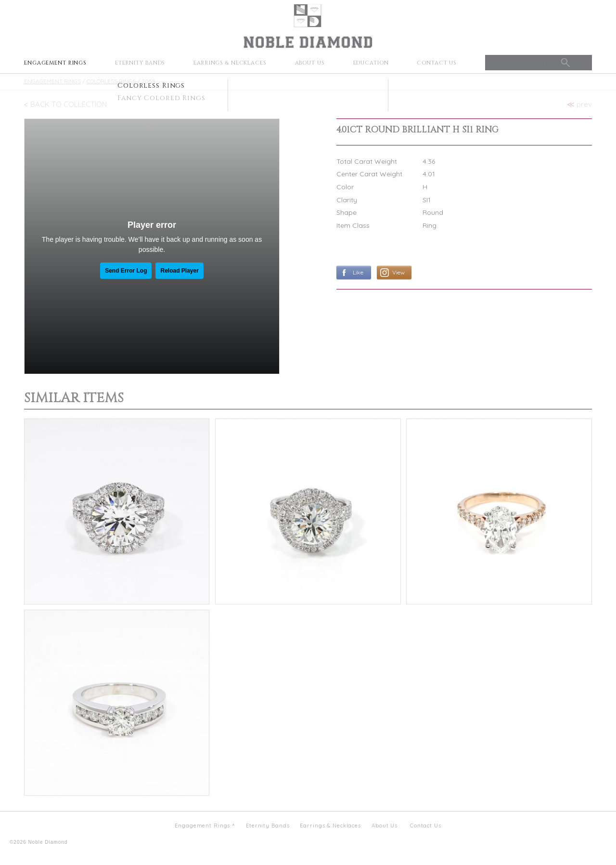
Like (358, 272)
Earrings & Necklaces (230, 63)
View (398, 272)
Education (371, 63)
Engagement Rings (55, 63)
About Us (310, 63)
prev (579, 104)
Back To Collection (69, 104)
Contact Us (437, 63)
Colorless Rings (111, 81)
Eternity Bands (140, 63)
